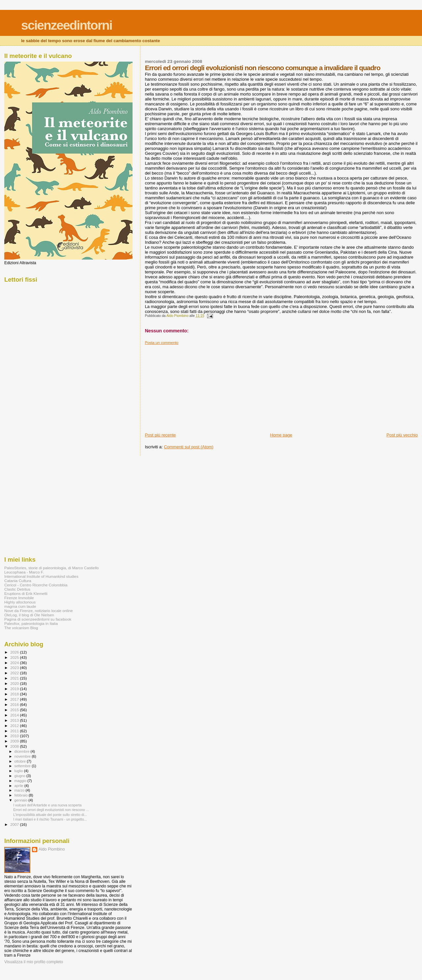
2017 (15, 699)
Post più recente (160, 435)
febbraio (22, 795)
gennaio (22, 800)
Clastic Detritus (17, 589)
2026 (15, 652)
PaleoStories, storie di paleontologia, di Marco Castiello (52, 568)
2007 (15, 824)
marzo (20, 790)
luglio (19, 771)
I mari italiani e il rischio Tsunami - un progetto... (50, 819)
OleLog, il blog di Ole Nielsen (29, 615)
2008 (15, 746)
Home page (281, 435)
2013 (15, 720)
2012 (15, 726)
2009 (15, 741)
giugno (21, 776)
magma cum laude (20, 606)
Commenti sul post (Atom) (189, 447)
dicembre (23, 751)
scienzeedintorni (67, 25)
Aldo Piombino (52, 849)
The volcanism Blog (21, 628)
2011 (15, 731)
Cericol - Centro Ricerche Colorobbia (36, 585)
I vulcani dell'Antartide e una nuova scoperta (47, 805)
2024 (15, 663)
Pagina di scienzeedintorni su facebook (38, 619)
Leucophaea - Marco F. (24, 572)
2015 (15, 710)
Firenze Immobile (19, 598)
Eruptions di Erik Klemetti (26, 593)
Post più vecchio (402, 435)
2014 (15, 715)
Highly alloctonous (20, 602)
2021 (15, 678)
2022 (15, 673)
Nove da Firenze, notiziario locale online (39, 611)
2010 (15, 736)
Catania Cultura (18, 581)
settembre (23, 766)
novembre (23, 756)
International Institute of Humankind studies (41, 576)
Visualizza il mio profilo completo (34, 962)
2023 (15, 668)
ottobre (21, 761)
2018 (15, 694)
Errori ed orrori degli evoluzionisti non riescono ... (51, 810)
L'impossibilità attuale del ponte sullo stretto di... (50, 815)
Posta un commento (162, 343)
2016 (15, 704)
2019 (15, 689)
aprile (19, 786)
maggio (21, 781)
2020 (15, 683)
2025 (15, 657)
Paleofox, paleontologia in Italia (31, 623)
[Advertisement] (194, 386)
